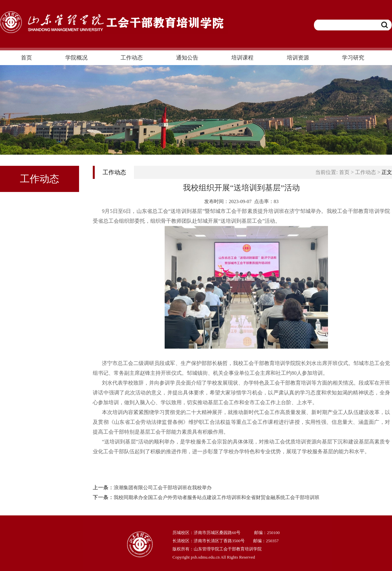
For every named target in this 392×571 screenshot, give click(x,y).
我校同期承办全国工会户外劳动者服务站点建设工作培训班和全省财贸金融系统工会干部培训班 (217, 497)
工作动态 (366, 172)
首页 (344, 172)
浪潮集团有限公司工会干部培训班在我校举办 (163, 488)
